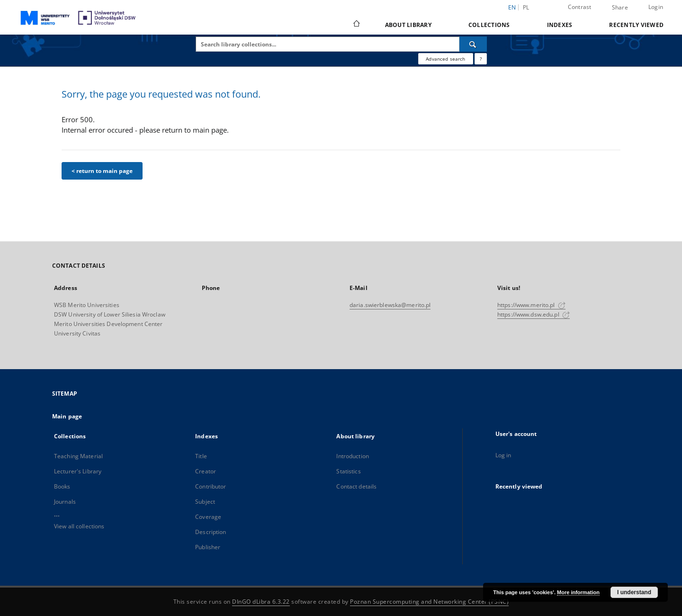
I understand (634, 592)
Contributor (211, 486)
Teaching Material (78, 456)
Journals (65, 502)
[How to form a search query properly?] (481, 59)
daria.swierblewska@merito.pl (390, 305)
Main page (67, 416)
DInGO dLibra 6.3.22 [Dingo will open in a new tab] (261, 602)
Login (656, 7)
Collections (489, 25)
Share (620, 8)
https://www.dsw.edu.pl (534, 314)
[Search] (473, 44)
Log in (503, 455)
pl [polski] (526, 7)
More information (578, 592)
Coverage (208, 517)
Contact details (356, 486)
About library (408, 25)
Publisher (208, 547)
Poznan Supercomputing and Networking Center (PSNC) (429, 602)
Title (201, 456)
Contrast (580, 7)
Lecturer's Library (78, 471)
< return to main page (102, 171)
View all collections (79, 526)
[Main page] (356, 25)
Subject (205, 502)
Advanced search (445, 59)
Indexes (560, 25)
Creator (206, 471)
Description (211, 532)
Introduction (352, 456)
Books (62, 486)
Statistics (348, 471)
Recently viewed (636, 25)
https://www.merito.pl (531, 305)
